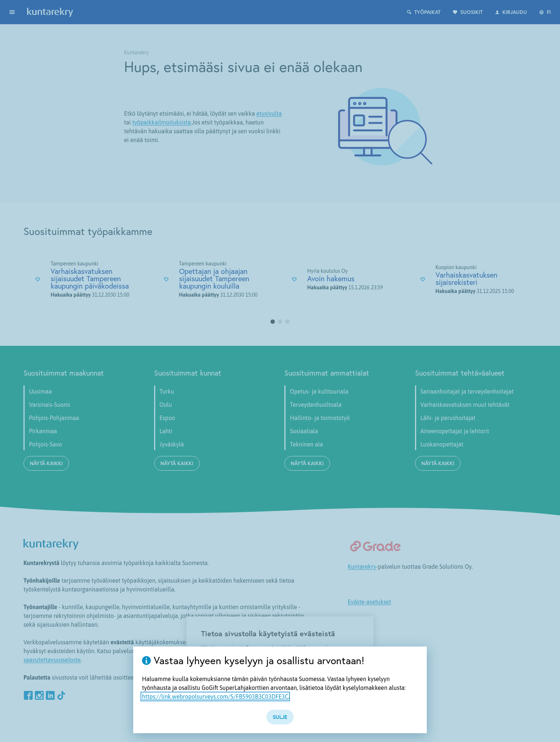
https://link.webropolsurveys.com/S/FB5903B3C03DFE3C (215, 696)
